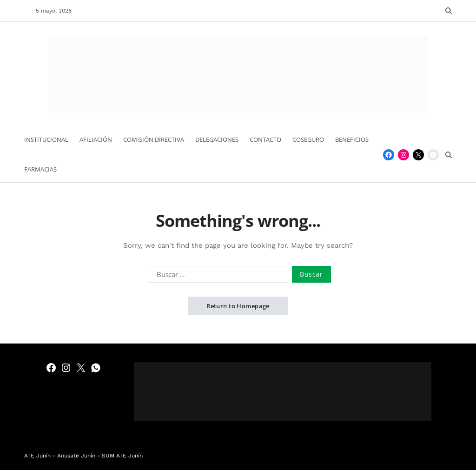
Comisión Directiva (154, 139)
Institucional (46, 139)
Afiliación (96, 139)
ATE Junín (37, 456)
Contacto (265, 139)
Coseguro (308, 139)
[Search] (449, 11)
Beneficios (352, 139)
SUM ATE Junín (122, 456)
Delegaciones (217, 139)
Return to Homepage (238, 306)
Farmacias (40, 169)
